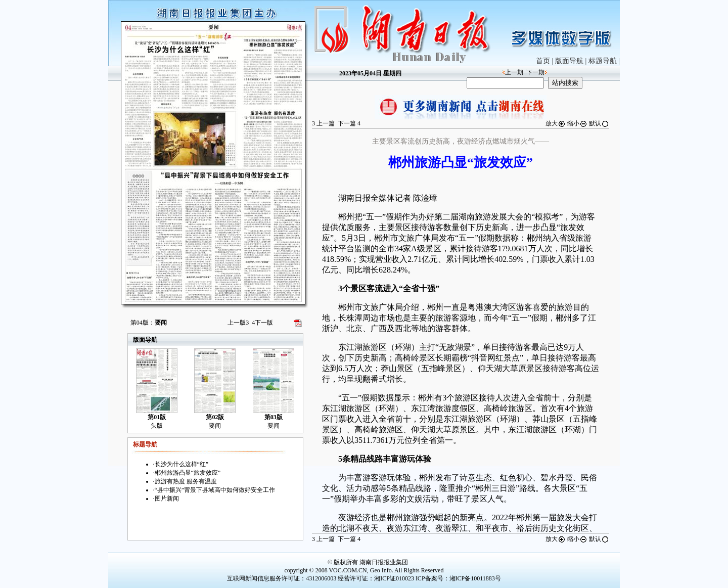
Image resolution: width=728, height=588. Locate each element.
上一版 (238, 323)
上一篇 (323, 123)
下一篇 (349, 123)
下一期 (535, 72)
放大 (556, 123)
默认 (599, 123)
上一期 (514, 72)
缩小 (577, 123)
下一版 (262, 323)
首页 (543, 61)
